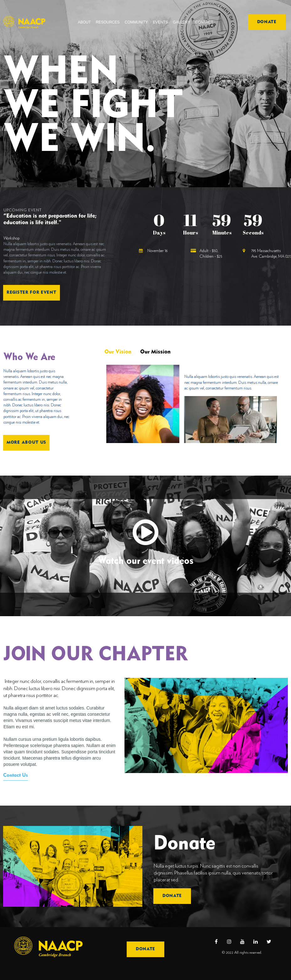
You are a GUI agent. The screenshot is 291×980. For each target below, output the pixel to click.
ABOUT (84, 22)
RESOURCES (108, 22)
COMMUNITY (136, 22)
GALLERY (182, 22)
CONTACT (204, 22)
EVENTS (161, 22)
